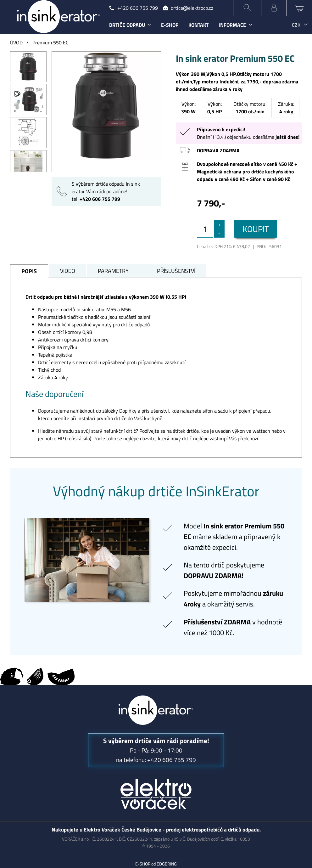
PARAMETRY (113, 271)
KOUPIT (256, 229)
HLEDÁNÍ (247, 8)
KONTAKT (198, 25)
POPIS (29, 271)
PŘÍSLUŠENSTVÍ (176, 271)
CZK (296, 25)
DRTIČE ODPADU (127, 25)
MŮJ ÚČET (274, 8)
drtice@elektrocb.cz (192, 8)
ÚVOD (16, 42)
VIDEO (68, 271)
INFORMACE (232, 25)
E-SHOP (170, 25)
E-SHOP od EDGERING (156, 864)
